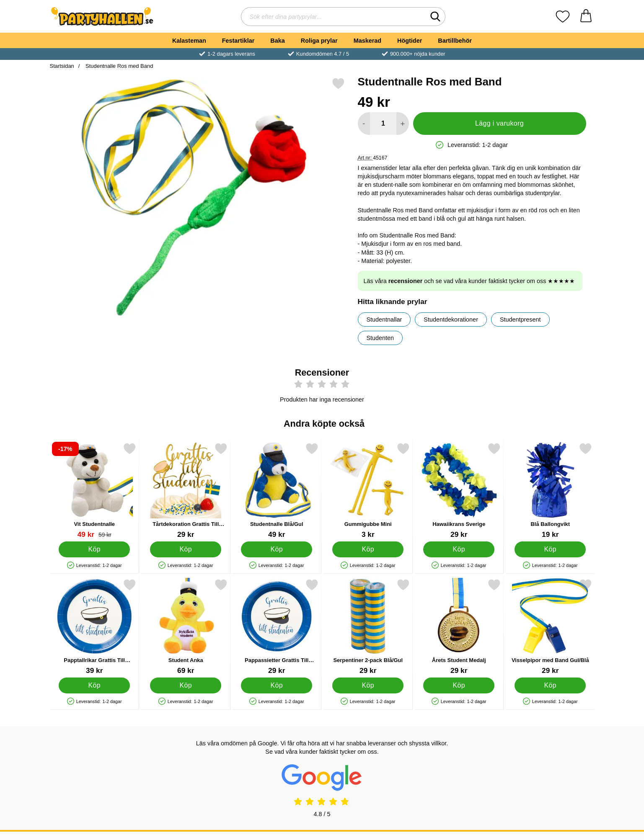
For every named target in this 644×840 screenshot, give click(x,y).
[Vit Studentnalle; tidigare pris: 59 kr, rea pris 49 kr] (94, 491)
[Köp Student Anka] (185, 685)
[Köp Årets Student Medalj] (459, 685)
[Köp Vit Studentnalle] (94, 549)
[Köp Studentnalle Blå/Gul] (277, 549)
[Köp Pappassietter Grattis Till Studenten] (277, 685)
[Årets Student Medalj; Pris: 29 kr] (459, 627)
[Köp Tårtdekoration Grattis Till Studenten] (185, 549)
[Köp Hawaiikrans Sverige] (459, 549)
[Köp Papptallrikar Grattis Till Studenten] (94, 685)
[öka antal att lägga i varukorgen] (402, 124)
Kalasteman (189, 41)
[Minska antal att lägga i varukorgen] (364, 124)
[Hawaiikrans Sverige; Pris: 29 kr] (459, 491)
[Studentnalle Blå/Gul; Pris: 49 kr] (277, 491)
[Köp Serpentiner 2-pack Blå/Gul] (367, 685)
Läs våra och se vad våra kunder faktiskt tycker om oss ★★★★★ (469, 281)
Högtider (410, 41)
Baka (277, 41)
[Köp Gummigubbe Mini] (367, 549)
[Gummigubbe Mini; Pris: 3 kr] (368, 491)
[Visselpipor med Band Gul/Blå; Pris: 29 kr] (550, 627)
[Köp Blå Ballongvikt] (550, 549)
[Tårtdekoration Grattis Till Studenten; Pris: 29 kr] (185, 491)
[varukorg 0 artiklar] (586, 17)
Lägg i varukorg (499, 123)
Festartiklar (238, 41)
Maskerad (367, 41)
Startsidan (62, 66)
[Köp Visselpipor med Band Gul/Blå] (550, 685)
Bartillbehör (455, 41)
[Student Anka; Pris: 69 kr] (185, 627)
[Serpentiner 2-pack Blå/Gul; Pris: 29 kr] (368, 627)
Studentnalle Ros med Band (118, 66)
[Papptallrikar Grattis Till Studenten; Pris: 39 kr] (94, 627)
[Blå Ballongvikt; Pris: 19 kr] (550, 491)
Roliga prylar (319, 41)
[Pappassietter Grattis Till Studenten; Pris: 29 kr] (277, 627)
